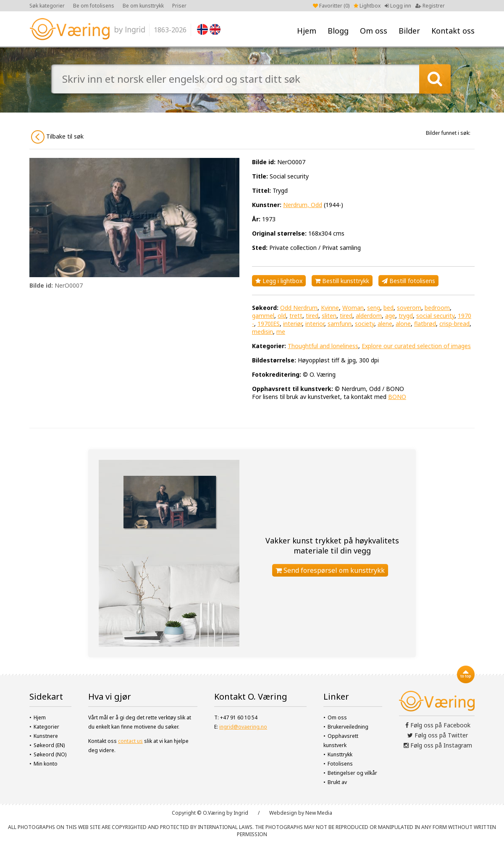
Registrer (430, 6)
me (281, 332)
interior (315, 324)
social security (435, 316)
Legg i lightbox (279, 281)
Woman (353, 308)
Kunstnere (46, 736)
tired (312, 316)
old (282, 316)
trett (296, 316)
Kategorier (46, 727)
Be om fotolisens (94, 6)
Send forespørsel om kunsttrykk (330, 570)
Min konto (46, 764)
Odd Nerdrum (299, 308)
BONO (397, 397)
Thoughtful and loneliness (323, 346)
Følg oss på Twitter (438, 735)
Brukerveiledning (348, 727)
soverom (409, 308)
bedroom (437, 308)
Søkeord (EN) (49, 745)
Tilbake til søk (57, 137)
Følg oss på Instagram (438, 745)
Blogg (338, 31)
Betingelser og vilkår (352, 773)
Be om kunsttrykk (143, 6)
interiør (293, 324)
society (365, 324)
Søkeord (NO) (50, 754)
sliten (329, 316)
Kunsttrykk (340, 754)
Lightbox (367, 6)
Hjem (307, 31)
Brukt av (337, 782)
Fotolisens (340, 764)
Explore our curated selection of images (416, 346)
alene (385, 324)
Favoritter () (331, 6)
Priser (179, 6)
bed (388, 308)
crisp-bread (454, 324)
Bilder (409, 31)
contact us (130, 741)
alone (403, 324)
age (390, 316)
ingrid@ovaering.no (243, 727)
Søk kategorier (47, 6)
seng (374, 308)
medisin (262, 332)
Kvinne (330, 308)
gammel (263, 316)
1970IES (269, 324)
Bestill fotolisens (408, 281)
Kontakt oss (453, 31)
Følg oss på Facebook (438, 725)
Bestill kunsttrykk (342, 281)
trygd (406, 316)
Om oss (374, 31)
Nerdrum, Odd (303, 205)
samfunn (340, 324)
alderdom (369, 316)
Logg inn (398, 6)
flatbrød (425, 324)
